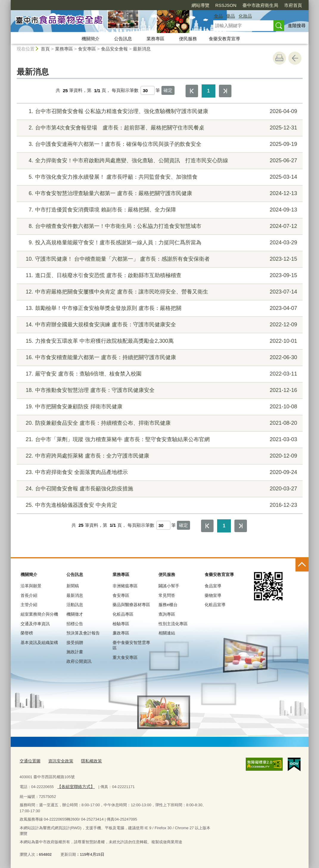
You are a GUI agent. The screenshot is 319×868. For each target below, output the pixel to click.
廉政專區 (121, 633)
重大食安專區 (125, 657)
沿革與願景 (31, 586)
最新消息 (142, 49)
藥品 (231, 16)
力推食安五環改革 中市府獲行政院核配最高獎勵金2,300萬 (159, 341)
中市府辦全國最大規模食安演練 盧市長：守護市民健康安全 (159, 325)
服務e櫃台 (168, 605)
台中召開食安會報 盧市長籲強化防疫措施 (159, 489)
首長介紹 (29, 595)
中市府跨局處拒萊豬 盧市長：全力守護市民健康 (159, 456)
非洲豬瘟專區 (125, 586)
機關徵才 (75, 614)
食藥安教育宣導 (224, 39)
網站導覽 (166, 5)
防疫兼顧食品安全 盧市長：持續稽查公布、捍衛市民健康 (159, 423)
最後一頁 (225, 91)
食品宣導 (213, 586)
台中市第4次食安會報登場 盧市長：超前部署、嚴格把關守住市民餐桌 (159, 128)
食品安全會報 (114, 49)
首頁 (45, 49)
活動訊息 (75, 605)
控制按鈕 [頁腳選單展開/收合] (302, 565)
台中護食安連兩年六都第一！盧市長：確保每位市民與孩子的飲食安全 (159, 144)
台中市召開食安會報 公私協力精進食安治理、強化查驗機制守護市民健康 (159, 111)
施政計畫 (75, 652)
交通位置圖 (29, 760)
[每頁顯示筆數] (148, 90)
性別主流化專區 (173, 624)
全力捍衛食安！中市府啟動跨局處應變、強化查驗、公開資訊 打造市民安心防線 (159, 161)
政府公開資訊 (79, 661)
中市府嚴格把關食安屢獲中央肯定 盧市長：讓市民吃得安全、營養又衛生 (159, 292)
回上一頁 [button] (295, 58)
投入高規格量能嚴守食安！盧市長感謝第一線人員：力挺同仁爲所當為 (159, 243)
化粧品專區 (123, 614)
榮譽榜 (27, 633)
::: (8, 3)
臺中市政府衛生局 (226, 5)
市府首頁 (259, 5)
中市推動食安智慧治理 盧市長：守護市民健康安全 (159, 390)
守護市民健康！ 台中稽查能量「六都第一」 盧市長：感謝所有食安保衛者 (159, 259)
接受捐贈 (75, 642)
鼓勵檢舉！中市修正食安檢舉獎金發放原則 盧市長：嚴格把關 (159, 308)
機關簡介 (91, 39)
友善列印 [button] (279, 58)
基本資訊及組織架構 (39, 642)
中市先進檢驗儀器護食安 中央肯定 (159, 505)
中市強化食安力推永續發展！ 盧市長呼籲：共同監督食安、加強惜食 (159, 177)
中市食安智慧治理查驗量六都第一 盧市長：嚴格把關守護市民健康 (159, 193)
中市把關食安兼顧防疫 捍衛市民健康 (159, 407)
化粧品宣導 (215, 605)
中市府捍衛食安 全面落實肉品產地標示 (159, 472)
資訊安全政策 (58, 760)
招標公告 (75, 624)
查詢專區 (167, 614)
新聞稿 (73, 586)
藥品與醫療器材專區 (131, 605)
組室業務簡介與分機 (39, 614)
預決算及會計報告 (83, 633)
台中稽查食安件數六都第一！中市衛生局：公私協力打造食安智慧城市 (159, 226)
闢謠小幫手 (169, 586)
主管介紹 (29, 605)
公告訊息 (123, 39)
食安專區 (87, 49)
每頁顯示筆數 (125, 91)
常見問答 (167, 595)
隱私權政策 (87, 760)
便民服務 (188, 39)
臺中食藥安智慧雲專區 (131, 645)
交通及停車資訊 (35, 624)
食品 (218, 16)
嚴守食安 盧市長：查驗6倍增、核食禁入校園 (159, 374)
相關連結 (167, 633)
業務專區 (155, 39)
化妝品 (245, 16)
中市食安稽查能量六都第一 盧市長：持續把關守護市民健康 (159, 357)
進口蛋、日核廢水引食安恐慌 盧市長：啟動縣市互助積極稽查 (159, 275)
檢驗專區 (121, 624)
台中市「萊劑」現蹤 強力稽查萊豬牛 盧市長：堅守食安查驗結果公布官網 (159, 440)
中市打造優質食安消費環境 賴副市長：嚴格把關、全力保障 (159, 210)
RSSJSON (192, 5)
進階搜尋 (297, 26)
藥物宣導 (213, 595)
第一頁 (192, 91)
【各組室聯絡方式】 (75, 786)
